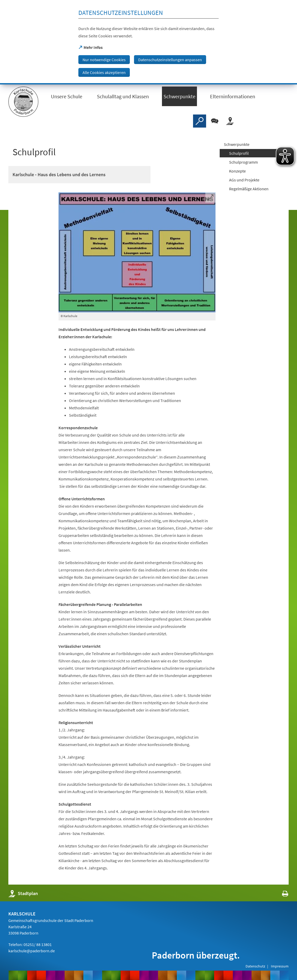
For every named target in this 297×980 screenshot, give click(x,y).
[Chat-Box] (215, 121)
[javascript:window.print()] (280, 895)
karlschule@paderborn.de (32, 951)
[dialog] (148, 42)
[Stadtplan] (230, 121)
